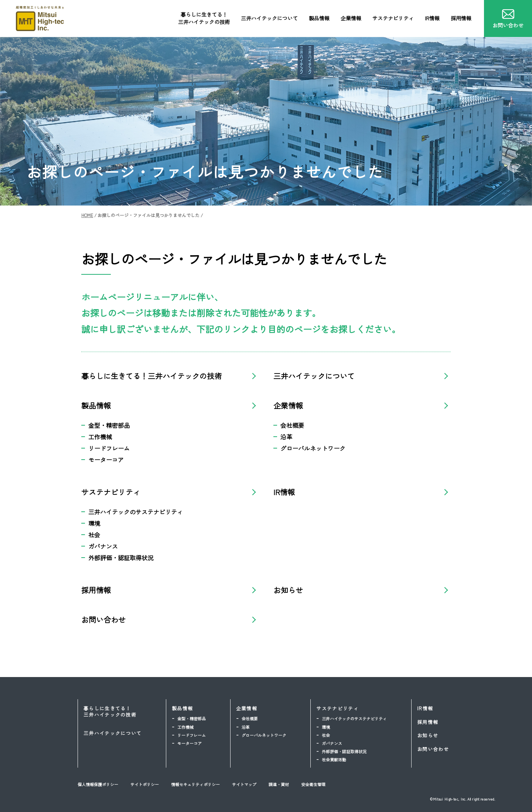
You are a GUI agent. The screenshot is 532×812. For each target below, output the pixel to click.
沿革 (286, 437)
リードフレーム (109, 448)
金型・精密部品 (109, 425)
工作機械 (100, 437)
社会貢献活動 (334, 759)
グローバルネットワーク (313, 448)
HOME (87, 215)
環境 (94, 523)
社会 (94, 535)
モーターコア (106, 460)
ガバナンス (103, 546)
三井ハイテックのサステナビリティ (136, 512)
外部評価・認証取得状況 (121, 558)
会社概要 (292, 425)
